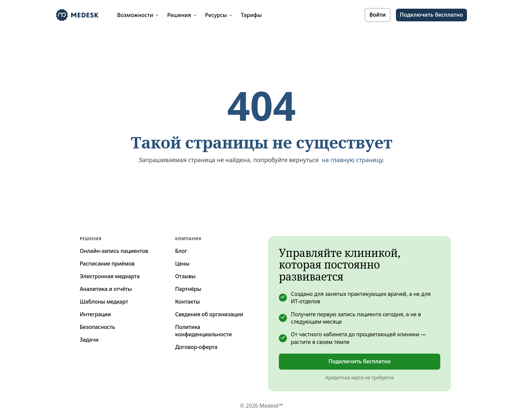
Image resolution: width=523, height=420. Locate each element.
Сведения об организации (209, 314)
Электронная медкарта (110, 276)
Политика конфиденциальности (203, 331)
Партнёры (188, 289)
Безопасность (97, 327)
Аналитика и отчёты (106, 289)
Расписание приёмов (107, 264)
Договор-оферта (196, 347)
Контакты (187, 302)
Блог (181, 251)
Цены (182, 264)
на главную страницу (352, 160)
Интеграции (95, 314)
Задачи (89, 340)
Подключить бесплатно (360, 361)
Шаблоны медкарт (104, 302)
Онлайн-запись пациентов (114, 251)
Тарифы (251, 15)
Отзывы (185, 276)
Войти (377, 15)
